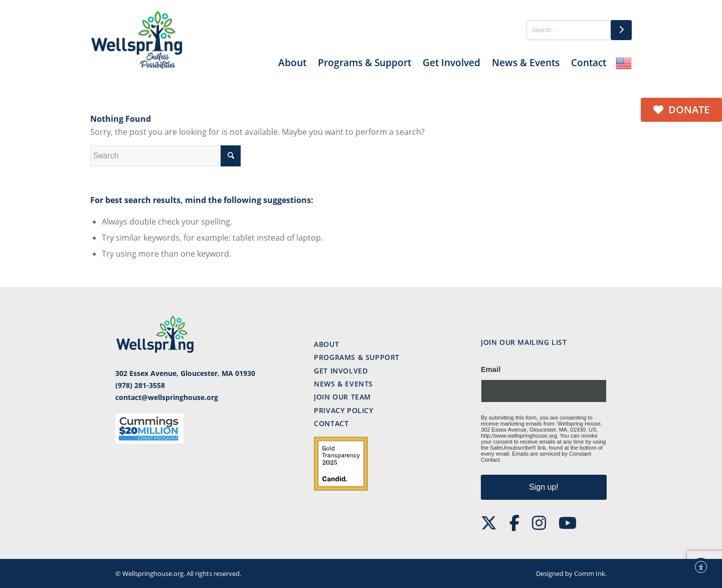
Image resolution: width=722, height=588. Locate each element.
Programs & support (357, 357)
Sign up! (544, 487)
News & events (343, 384)
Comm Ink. (590, 573)
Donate (681, 110)
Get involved (341, 371)
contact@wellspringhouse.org (167, 397)
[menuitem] (292, 66)
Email (491, 370)
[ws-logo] (137, 40)
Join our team (342, 397)
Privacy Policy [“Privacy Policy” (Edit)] (343, 410)
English (624, 63)
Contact (331, 423)
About (326, 344)
